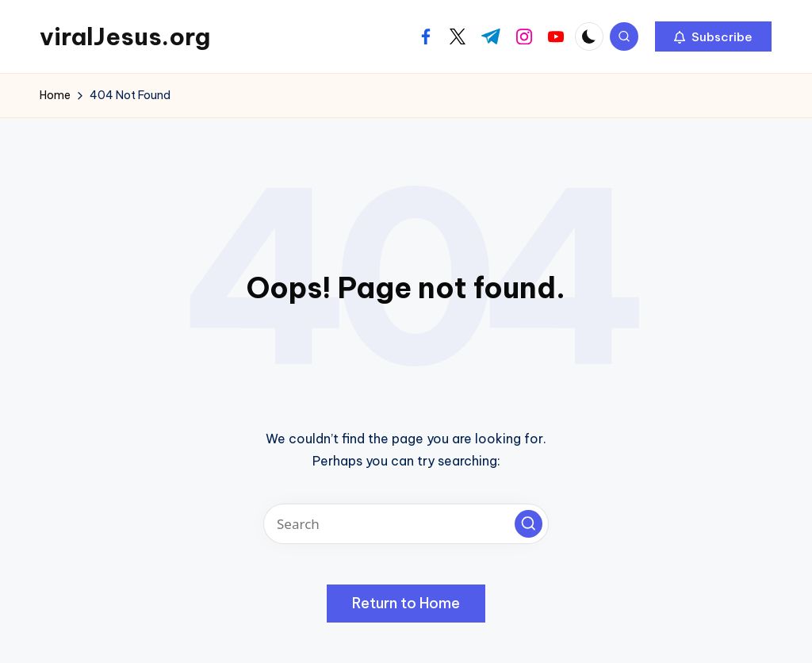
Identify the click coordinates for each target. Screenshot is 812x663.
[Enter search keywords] (406, 524)
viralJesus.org (125, 36)
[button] (713, 36)
